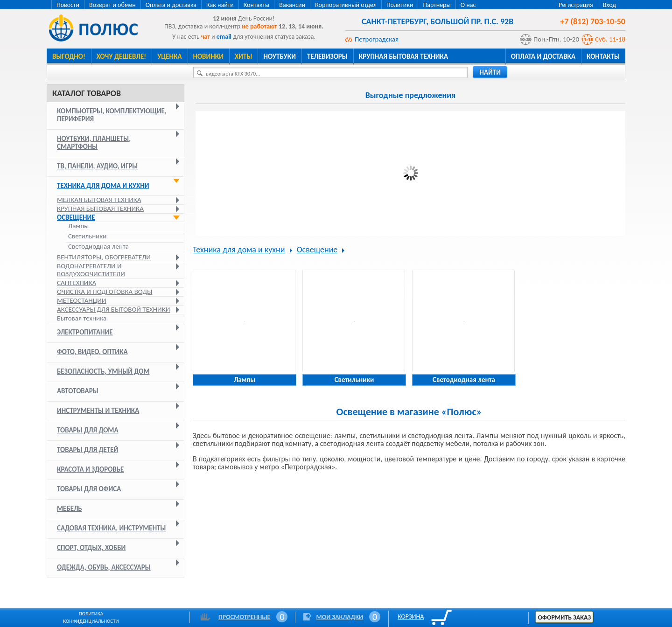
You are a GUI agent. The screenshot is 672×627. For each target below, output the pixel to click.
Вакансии (292, 5)
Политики (400, 5)
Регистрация (576, 5)
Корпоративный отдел (346, 5)
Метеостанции (82, 300)
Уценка (169, 56)
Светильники (87, 236)
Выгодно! (69, 56)
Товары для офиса (89, 489)
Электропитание (85, 332)
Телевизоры (327, 56)
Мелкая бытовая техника (99, 200)
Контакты (257, 5)
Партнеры (437, 5)
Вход (609, 5)
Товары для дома (88, 430)
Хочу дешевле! (121, 56)
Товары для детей (87, 450)
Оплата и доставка (171, 5)
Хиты (243, 56)
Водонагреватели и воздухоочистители (91, 270)
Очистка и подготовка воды (105, 292)
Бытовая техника (82, 318)
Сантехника (77, 283)
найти (490, 72)
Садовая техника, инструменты (112, 528)
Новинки (208, 56)
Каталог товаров (87, 93)
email (224, 37)
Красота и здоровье (90, 469)
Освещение (76, 217)
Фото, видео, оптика (92, 352)
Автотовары (78, 391)
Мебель (70, 509)
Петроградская (377, 39)
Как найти (220, 5)
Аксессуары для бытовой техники (114, 309)
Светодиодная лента (98, 247)
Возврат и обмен (112, 5)
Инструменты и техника (98, 411)
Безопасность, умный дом (103, 371)
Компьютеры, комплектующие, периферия (112, 115)
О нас (468, 5)
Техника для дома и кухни (103, 186)
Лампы (78, 226)
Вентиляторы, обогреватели (104, 257)
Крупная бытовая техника (403, 56)
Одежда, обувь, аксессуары (104, 567)
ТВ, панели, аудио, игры (97, 166)
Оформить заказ (564, 617)
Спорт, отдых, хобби (91, 548)
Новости (68, 5)
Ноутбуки (280, 56)
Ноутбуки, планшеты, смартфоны (94, 143)
